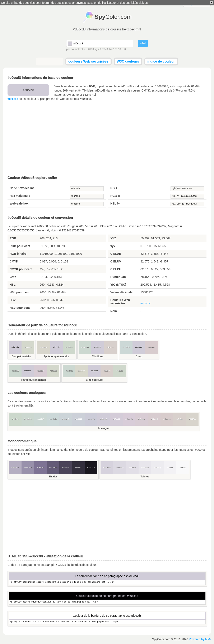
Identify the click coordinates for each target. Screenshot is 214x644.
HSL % (115, 203)
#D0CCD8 (87, 196)
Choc (139, 357)
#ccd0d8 (78, 419)
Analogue (104, 428)
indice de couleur (161, 61)
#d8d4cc (192, 419)
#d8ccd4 (40, 371)
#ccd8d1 (69, 371)
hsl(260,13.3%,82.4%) (187, 204)
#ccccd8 (91, 419)
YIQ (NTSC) (118, 285)
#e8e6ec (145, 467)
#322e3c (78, 467)
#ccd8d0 (85, 347)
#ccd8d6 (126, 347)
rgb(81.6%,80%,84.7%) (187, 196)
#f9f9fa (183, 467)
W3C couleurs (128, 61)
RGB (114, 188)
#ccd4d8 (66, 419)
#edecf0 (158, 467)
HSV (13, 300)
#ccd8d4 (40, 419)
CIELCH (116, 269)
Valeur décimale (121, 292)
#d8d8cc (82, 371)
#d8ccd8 (129, 419)
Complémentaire (21, 357)
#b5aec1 (15, 467)
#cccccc (13, 99)
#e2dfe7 (132, 467)
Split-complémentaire (56, 357)
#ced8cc (69, 347)
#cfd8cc (120, 371)
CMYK (14, 261)
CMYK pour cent (21, 269)
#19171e (91, 467)
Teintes (145, 477)
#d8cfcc (107, 371)
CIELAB (116, 254)
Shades (53, 477)
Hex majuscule (20, 196)
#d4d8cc (28, 347)
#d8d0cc (110, 347)
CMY (13, 277)
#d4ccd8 (116, 419)
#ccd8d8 (53, 419)
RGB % (115, 196)
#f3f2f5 (170, 467)
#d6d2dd (107, 467)
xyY (113, 246)
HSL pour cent (20, 292)
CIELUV (116, 261)
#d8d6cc (44, 347)
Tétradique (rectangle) (34, 380)
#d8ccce (152, 347)
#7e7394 (40, 467)
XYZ (113, 238)
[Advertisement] (107, 138)
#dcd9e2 (120, 467)
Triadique (97, 357)
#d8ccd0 (154, 419)
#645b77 (53, 467)
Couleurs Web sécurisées (120, 302)
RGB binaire (18, 254)
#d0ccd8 (87, 189)
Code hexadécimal (22, 188)
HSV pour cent (20, 308)
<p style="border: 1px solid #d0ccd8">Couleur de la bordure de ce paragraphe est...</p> (107, 622)
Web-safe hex (19, 203)
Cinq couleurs (94, 380)
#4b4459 (66, 467)
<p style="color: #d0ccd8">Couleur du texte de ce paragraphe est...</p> (107, 602)
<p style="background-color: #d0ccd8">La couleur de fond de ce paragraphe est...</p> (107, 582)
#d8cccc (167, 419)
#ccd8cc (15, 419)
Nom (114, 311)
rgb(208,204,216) (187, 189)
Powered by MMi (200, 639)
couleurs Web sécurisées (88, 61)
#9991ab (28, 467)
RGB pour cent (20, 246)
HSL (13, 285)
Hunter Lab (118, 277)
